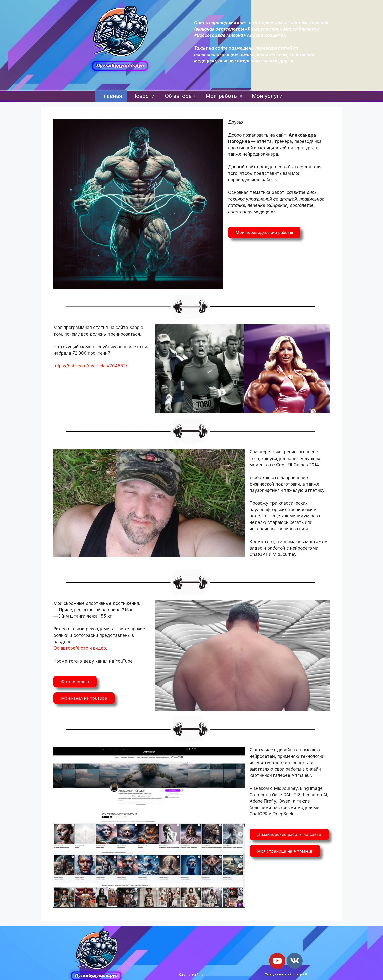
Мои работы (224, 96)
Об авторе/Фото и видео (80, 648)
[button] (264, 232)
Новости (143, 96)
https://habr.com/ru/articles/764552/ (90, 366)
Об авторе (180, 96)
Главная (111, 96)
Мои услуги (267, 96)
